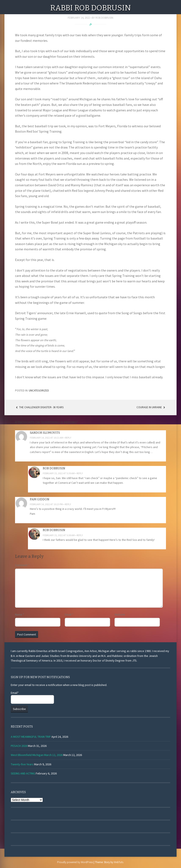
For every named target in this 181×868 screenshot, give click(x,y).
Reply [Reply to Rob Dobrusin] (80, 473)
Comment (22, 565)
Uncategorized (39, 391)
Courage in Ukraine (151, 407)
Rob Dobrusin (104, 18)
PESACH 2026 (19, 746)
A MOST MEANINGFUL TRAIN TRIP (31, 737)
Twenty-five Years (22, 764)
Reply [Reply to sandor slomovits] (68, 438)
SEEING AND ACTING (23, 773)
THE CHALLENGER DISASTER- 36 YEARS (39, 407)
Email (69, 614)
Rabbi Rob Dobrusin (90, 8)
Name (20, 614)
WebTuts (119, 862)
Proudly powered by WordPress (75, 862)
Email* (32, 697)
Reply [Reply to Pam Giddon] (68, 504)
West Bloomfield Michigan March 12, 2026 (37, 755)
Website (120, 614)
